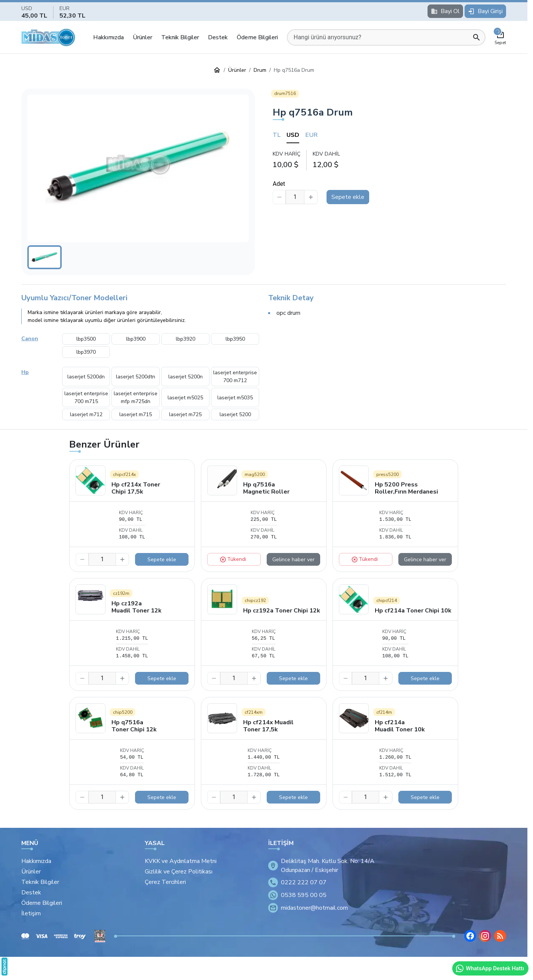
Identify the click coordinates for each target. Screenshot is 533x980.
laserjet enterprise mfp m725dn (136, 397)
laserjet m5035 (235, 398)
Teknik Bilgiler (180, 37)
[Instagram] (485, 936)
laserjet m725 (185, 414)
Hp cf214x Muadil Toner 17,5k (268, 726)
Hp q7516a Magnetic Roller (266, 488)
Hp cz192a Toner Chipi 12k (282, 611)
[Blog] (500, 936)
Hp (25, 372)
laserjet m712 (86, 414)
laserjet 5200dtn (136, 377)
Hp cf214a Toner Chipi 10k (413, 611)
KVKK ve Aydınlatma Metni (181, 861)
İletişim (31, 913)
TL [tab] (277, 135)
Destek (218, 37)
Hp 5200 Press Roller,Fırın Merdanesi (406, 488)
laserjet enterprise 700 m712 (235, 377)
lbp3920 (186, 339)
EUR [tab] (311, 135)
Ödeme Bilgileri (257, 37)
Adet (279, 184)
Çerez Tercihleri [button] (165, 882)
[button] (138, 168)
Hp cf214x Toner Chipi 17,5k (136, 488)
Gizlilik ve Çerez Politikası (179, 872)
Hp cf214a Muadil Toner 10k (400, 726)
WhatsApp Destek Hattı (490, 968)
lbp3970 (86, 352)
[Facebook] (470, 936)
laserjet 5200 (235, 414)
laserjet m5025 (185, 398)
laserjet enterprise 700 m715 (86, 397)
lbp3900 (136, 339)
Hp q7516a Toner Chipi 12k (134, 726)
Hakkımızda (108, 37)
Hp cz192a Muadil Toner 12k (137, 607)
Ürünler (143, 37)
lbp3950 (235, 339)
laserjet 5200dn (86, 377)
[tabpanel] (389, 160)
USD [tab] (293, 135)
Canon (30, 339)
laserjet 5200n (186, 377)
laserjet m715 (136, 414)
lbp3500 (86, 339)
